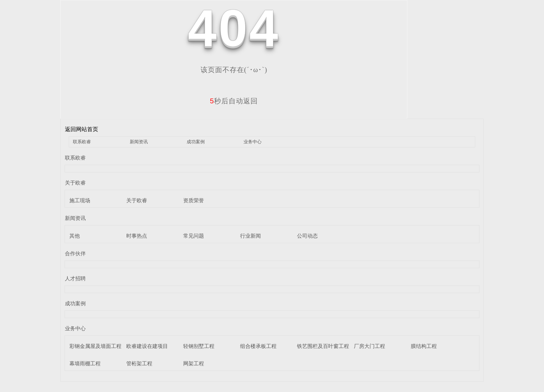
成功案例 (196, 142)
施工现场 (80, 200)
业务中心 (253, 142)
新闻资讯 (139, 142)
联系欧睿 (82, 142)
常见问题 (194, 236)
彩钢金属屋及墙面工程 (95, 346)
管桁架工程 (139, 363)
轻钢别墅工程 (199, 346)
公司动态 (307, 236)
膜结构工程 (424, 346)
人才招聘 (75, 278)
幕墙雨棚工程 (85, 363)
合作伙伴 (75, 253)
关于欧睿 (75, 183)
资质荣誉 (194, 200)
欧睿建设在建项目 (147, 346)
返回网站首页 (82, 129)
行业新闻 (250, 236)
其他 (75, 236)
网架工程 (194, 363)
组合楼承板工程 (258, 346)
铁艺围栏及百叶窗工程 (323, 346)
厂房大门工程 (369, 346)
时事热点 (137, 236)
